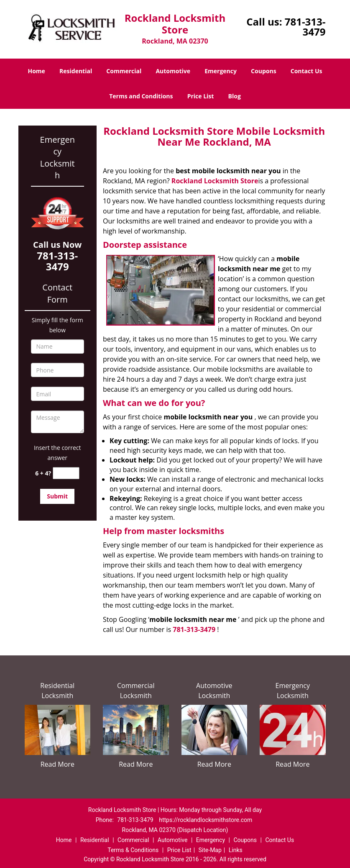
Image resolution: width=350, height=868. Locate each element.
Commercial (124, 71)
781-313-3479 (305, 27)
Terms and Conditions (141, 96)
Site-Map (210, 850)
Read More (57, 764)
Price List (201, 96)
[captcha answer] (66, 473)
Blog (235, 96)
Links (236, 850)
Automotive (173, 71)
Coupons (263, 71)
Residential (76, 71)
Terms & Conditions (133, 850)
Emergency (221, 71)
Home (36, 71)
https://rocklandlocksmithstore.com (206, 820)
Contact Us (307, 71)
